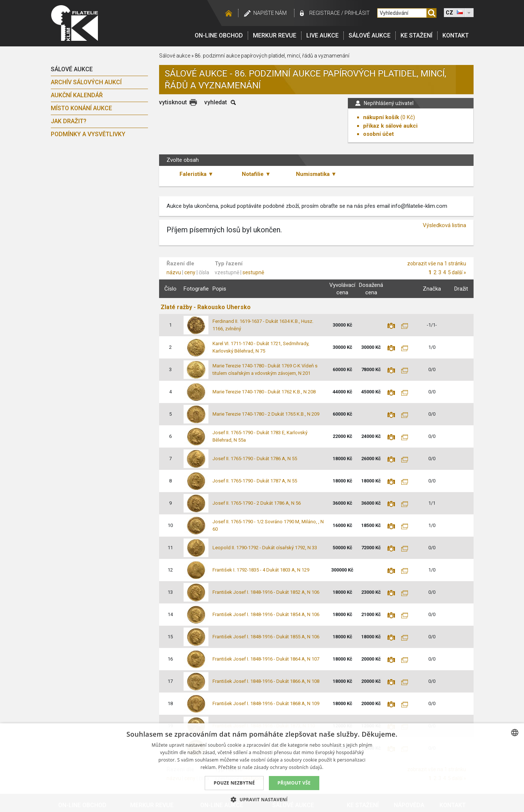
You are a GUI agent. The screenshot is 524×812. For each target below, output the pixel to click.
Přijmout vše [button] (294, 783)
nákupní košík (381, 117)
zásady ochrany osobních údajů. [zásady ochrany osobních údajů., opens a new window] (289, 767)
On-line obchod (219, 35)
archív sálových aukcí (86, 82)
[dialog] (262, 768)
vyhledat (216, 102)
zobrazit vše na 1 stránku (437, 263)
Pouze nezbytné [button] (234, 783)
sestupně (253, 272)
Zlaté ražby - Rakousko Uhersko (206, 307)
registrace (325, 13)
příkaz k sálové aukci (390, 126)
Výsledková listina (444, 225)
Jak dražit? (69, 121)
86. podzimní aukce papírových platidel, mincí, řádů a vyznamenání (272, 56)
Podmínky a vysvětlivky (88, 134)
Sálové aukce (370, 35)
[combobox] (515, 733)
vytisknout (173, 102)
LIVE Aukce (322, 35)
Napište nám (270, 13)
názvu (174, 272)
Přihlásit (357, 13)
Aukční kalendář (77, 95)
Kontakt (456, 35)
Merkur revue (275, 35)
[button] (262, 799)
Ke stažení (416, 35)
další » (459, 272)
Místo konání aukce (81, 108)
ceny (190, 272)
